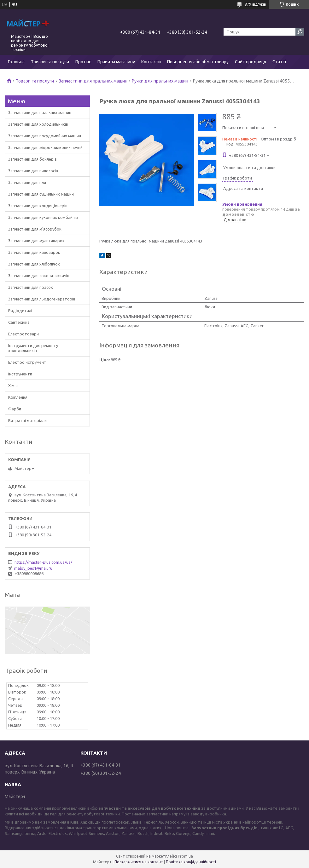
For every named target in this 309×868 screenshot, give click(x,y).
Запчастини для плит (28, 182)
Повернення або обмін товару (198, 62)
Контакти (151, 62)
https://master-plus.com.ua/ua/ (43, 562)
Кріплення (18, 397)
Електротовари (23, 334)
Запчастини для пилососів (33, 171)
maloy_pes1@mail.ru (33, 568)
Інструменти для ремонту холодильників (33, 348)
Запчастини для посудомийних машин (45, 136)
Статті (279, 62)
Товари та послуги (50, 62)
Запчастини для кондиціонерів (38, 206)
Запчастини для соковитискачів (39, 276)
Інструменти (20, 374)
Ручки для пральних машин (160, 81)
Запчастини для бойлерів (32, 159)
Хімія (13, 385)
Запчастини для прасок (31, 287)
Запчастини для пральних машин (93, 81)
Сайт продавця (251, 62)
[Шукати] (300, 32)
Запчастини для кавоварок (34, 252)
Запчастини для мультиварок (36, 241)
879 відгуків (255, 4)
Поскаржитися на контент (139, 862)
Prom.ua (185, 856)
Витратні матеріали (27, 420)
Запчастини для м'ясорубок (35, 229)
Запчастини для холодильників (38, 124)
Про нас (83, 62)
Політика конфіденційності (191, 862)
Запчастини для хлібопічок (34, 264)
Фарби (15, 409)
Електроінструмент (27, 362)
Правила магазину (116, 62)
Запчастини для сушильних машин (41, 194)
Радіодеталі (20, 311)
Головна (16, 62)
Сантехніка (19, 322)
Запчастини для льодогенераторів (42, 299)
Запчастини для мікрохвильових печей (45, 147)
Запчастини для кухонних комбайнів (43, 217)
